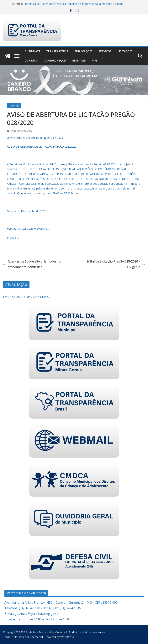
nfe (95, 60)
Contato (31, 60)
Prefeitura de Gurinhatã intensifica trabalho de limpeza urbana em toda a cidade (73, 4)
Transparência (57, 51)
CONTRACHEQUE (55, 60)
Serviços (105, 51)
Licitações (125, 51)
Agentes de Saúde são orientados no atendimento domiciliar (32, 264)
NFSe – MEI (79, 60)
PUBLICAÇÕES (83, 51)
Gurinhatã (32, 51)
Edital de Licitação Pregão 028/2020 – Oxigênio (116, 264)
